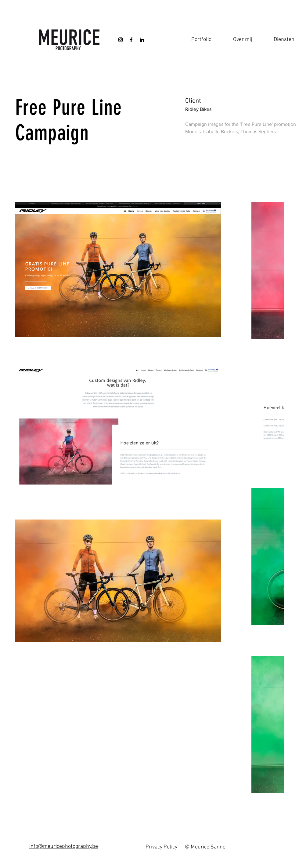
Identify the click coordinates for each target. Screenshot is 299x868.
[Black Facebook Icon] (131, 40)
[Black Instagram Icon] (121, 40)
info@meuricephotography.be (64, 846)
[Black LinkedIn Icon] (142, 40)
